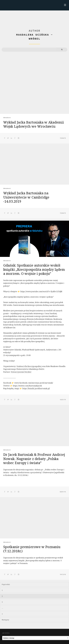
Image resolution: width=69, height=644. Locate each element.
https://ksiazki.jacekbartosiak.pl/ (36, 388)
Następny (5, 620)
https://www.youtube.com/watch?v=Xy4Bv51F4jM (41, 291)
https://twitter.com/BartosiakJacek (27, 386)
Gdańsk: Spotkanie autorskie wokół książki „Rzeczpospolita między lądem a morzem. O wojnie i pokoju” (34, 269)
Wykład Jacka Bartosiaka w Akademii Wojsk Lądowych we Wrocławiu (34, 124)
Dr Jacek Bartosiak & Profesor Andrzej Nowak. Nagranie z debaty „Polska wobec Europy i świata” (34, 459)
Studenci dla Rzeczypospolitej (29, 366)
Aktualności (7, 118)
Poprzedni (6, 584)
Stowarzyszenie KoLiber (21, 372)
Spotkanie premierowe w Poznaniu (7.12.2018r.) (32, 549)
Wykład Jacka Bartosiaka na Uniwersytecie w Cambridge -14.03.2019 (26, 197)
